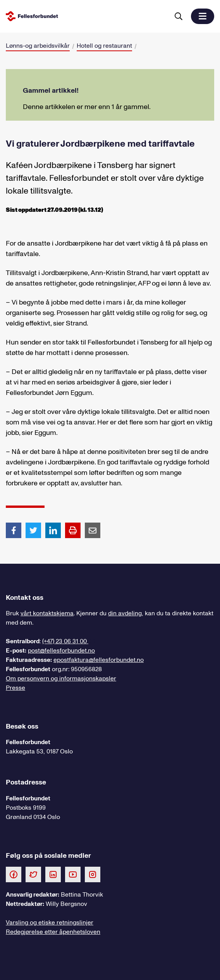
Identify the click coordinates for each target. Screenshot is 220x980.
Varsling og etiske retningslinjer (50, 923)
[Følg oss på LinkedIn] (53, 874)
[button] (203, 16)
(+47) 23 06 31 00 (65, 641)
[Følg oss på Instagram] (93, 874)
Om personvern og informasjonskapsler (61, 679)
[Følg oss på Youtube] (73, 874)
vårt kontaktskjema (47, 613)
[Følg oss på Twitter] (33, 874)
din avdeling (125, 613)
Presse (15, 688)
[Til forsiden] (86, 16)
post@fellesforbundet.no (61, 651)
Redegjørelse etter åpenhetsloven (53, 932)
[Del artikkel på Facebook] (14, 530)
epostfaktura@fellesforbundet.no (99, 660)
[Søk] (179, 16)
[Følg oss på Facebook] (14, 874)
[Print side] (73, 530)
